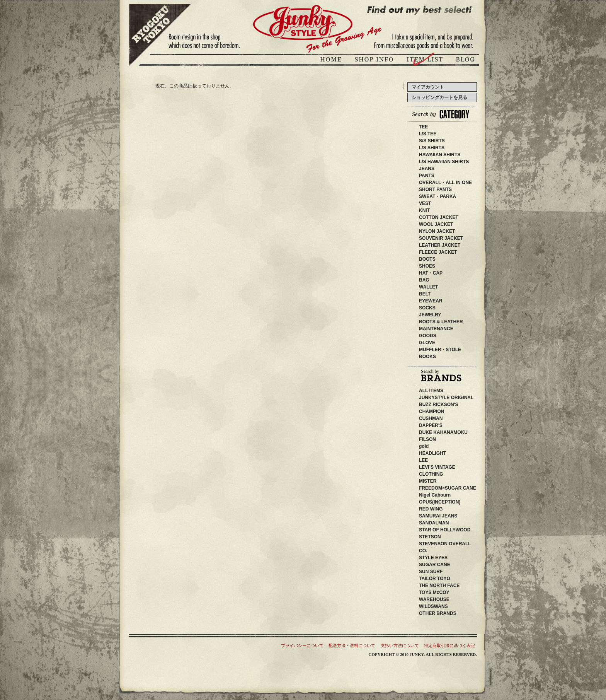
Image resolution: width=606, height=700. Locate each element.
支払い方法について (400, 645)
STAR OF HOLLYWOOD (459, 530)
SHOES (427, 266)
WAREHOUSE (450, 599)
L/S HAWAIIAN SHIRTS (444, 162)
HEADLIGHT (444, 453)
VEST (425, 203)
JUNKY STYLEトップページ (332, 61)
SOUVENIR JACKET (441, 238)
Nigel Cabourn (435, 495)
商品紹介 (426, 61)
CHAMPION (436, 411)
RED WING (445, 509)
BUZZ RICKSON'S (450, 405)
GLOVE (427, 343)
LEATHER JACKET (440, 245)
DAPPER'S (442, 425)
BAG (424, 280)
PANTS (427, 176)
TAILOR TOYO (444, 579)
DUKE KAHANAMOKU (455, 432)
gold (424, 446)
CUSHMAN (440, 418)
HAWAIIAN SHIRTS (440, 155)
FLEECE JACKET (438, 252)
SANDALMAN (438, 523)
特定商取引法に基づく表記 (449, 645)
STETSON (444, 537)
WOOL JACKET (436, 224)
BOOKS (427, 357)
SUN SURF (440, 572)
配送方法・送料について (352, 645)
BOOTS (427, 259)
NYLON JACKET (437, 231)
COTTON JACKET (439, 217)
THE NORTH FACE (446, 586)
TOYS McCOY (443, 592)
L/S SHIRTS (432, 148)
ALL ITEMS (431, 391)
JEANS (427, 169)
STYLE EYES (445, 558)
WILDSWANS (445, 606)
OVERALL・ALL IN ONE (445, 183)
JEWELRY (430, 315)
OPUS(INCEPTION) (444, 502)
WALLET (428, 287)
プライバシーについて (302, 645)
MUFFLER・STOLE (440, 350)
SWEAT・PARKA (437, 196)
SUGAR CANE (435, 565)
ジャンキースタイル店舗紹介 (375, 61)
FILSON (441, 439)
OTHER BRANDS (438, 613)
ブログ (465, 61)
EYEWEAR (431, 301)
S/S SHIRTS (432, 141)
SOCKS (427, 308)
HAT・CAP (431, 273)
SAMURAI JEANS (447, 516)
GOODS (428, 336)
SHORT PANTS (435, 190)
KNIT (424, 210)
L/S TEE (428, 134)
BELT (425, 294)
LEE (435, 460)
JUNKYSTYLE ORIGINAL (455, 398)
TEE (423, 127)
